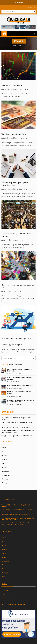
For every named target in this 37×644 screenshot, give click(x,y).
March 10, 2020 (12, 374)
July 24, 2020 (19, 138)
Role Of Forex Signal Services (12, 85)
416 (20, 374)
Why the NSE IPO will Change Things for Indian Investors (16, 418)
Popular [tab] (5, 364)
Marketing (5, 479)
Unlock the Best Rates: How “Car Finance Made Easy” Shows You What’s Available (17, 436)
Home (15, 45)
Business (4, 447)
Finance (4, 463)
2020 (20, 45)
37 (22, 396)
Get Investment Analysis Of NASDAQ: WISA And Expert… (17, 235)
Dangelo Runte (7, 138)
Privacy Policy (6, 598)
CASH (3, 451)
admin (4, 240)
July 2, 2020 (13, 345)
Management (6, 475)
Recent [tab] (11, 364)
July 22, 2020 (14, 240)
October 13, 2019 (13, 405)
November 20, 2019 (14, 388)
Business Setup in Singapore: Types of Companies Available (15, 184)
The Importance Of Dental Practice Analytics (16, 427)
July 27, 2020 (18, 89)
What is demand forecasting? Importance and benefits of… (18, 340)
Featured (4, 459)
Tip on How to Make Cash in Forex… (14, 134)
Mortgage (5, 483)
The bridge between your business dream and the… (18, 286)
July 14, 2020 (14, 291)
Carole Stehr (6, 189)
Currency (4, 455)
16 (21, 345)
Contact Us (5, 590)
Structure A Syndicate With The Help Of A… (21, 386)
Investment (5, 471)
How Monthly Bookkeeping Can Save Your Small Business (17, 423)
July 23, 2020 (17, 189)
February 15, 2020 (13, 396)
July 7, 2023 (11, 382)
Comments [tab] (18, 364)
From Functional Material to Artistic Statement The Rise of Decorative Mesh (18, 431)
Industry (4, 467)
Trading (4, 487)
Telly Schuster (7, 89)
